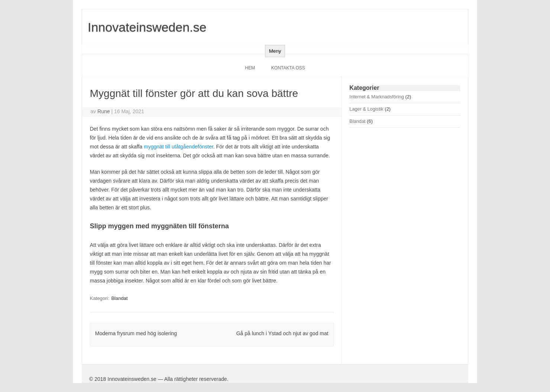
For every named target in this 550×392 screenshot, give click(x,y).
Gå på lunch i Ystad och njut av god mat (282, 333)
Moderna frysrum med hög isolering (136, 333)
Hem (250, 68)
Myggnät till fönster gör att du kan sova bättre (194, 93)
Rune (103, 111)
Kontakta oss (288, 68)
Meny (275, 51)
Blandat (119, 298)
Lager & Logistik (366, 109)
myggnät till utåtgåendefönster (179, 147)
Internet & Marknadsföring (377, 97)
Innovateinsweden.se (147, 27)
